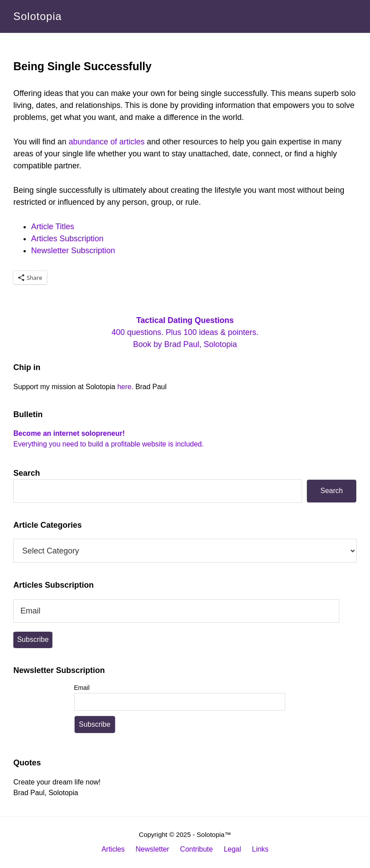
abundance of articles (106, 142)
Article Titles (53, 227)
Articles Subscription (67, 239)
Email (82, 688)
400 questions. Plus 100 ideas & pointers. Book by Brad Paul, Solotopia (185, 332)
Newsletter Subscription (73, 251)
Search (27, 473)
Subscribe (33, 639)
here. (125, 387)
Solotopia (38, 16)
